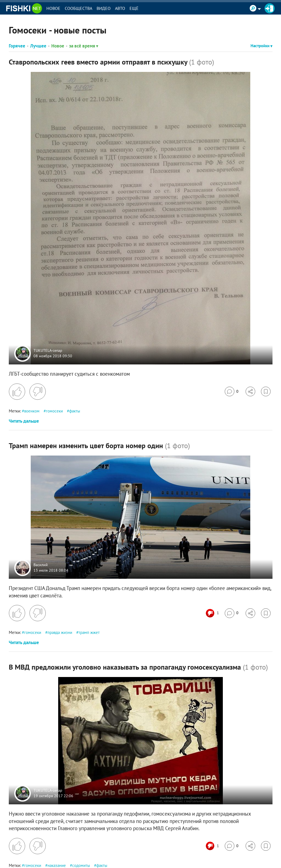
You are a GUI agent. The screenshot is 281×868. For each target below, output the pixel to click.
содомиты (81, 865)
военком (32, 411)
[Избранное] (266, 391)
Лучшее (38, 46)
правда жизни (60, 632)
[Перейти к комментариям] (232, 391)
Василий (41, 565)
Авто (120, 8)
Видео (104, 8)
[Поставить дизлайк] (38, 392)
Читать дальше (24, 421)
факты (75, 411)
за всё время (84, 46)
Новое (53, 8)
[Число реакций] (213, 613)
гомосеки (54, 411)
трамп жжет (89, 632)
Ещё (134, 8)
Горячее (17, 46)
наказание (57, 865)
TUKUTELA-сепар (48, 351)
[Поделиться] (250, 391)
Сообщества (78, 8)
